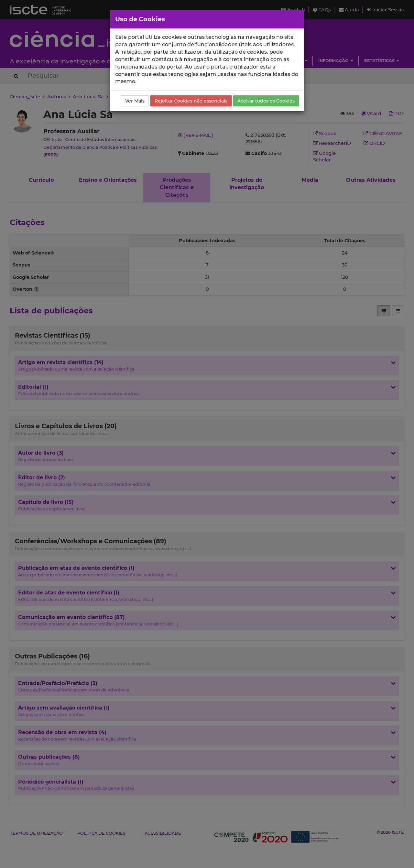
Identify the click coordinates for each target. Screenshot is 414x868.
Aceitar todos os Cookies (266, 101)
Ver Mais (135, 101)
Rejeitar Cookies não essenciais (191, 101)
